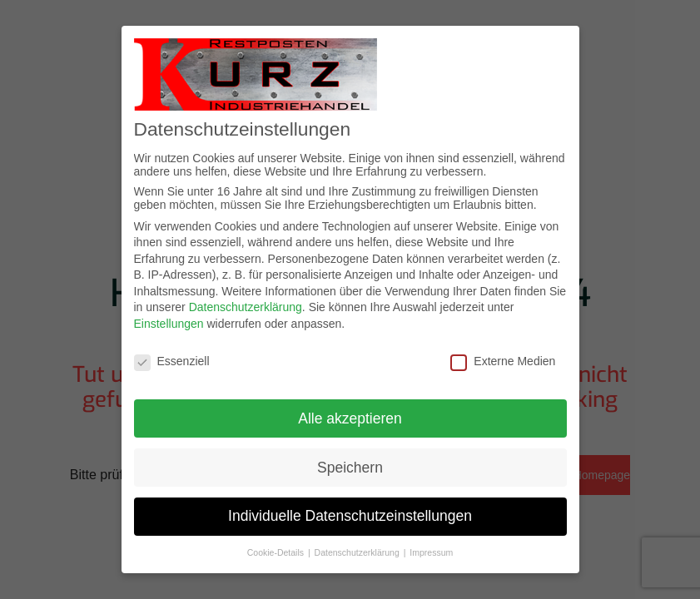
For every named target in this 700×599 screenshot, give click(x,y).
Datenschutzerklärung (246, 307)
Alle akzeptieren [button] (350, 418)
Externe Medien (503, 361)
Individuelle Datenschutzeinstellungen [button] (350, 516)
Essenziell (172, 361)
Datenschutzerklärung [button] (358, 552)
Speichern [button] (350, 468)
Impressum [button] (431, 552)
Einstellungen (169, 324)
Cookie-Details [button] (277, 552)
